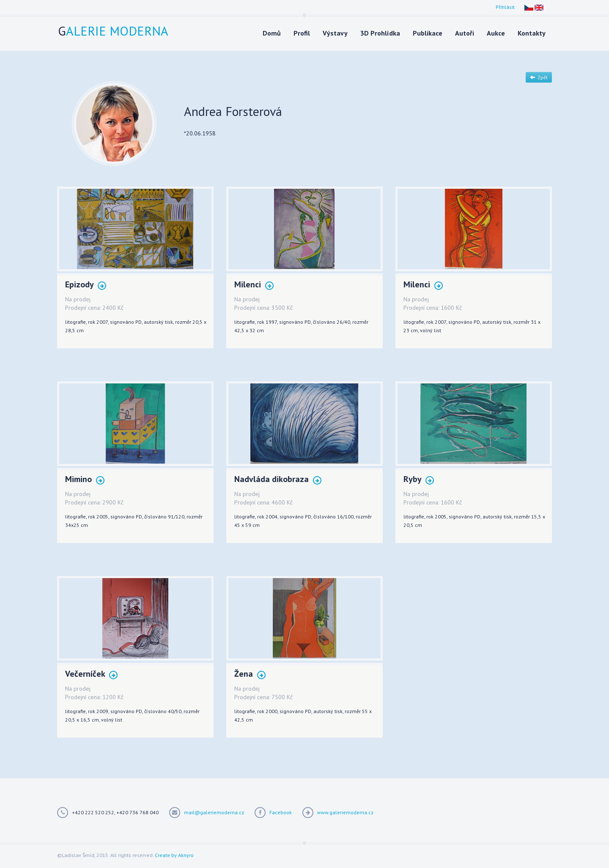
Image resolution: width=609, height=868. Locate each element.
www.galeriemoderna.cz (345, 812)
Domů (272, 33)
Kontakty (532, 33)
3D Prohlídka (380, 33)
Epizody (86, 285)
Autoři (465, 33)
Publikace (428, 33)
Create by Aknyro (174, 855)
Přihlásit (505, 7)
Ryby (419, 480)
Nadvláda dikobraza (278, 480)
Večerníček (91, 674)
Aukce (496, 33)
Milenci (254, 285)
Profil (302, 33)
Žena (250, 674)
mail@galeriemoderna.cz (214, 812)
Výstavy (335, 33)
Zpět (539, 77)
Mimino (85, 480)
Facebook (281, 812)
